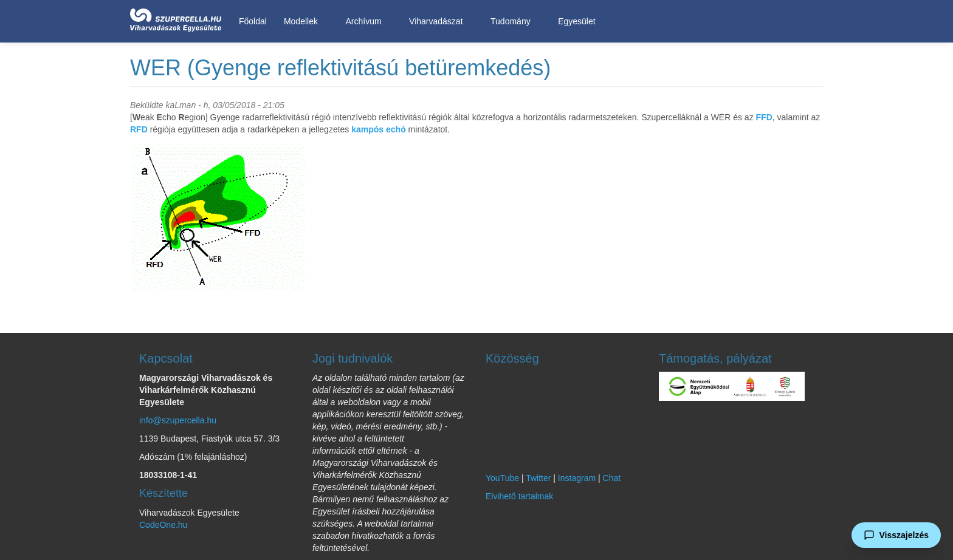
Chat (612, 478)
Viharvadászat (438, 22)
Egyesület (579, 22)
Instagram (577, 478)
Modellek (303, 22)
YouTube (502, 478)
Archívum (365, 22)
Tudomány (513, 22)
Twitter (538, 478)
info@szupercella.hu (178, 420)
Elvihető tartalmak (519, 496)
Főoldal (253, 21)
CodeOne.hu (163, 525)
